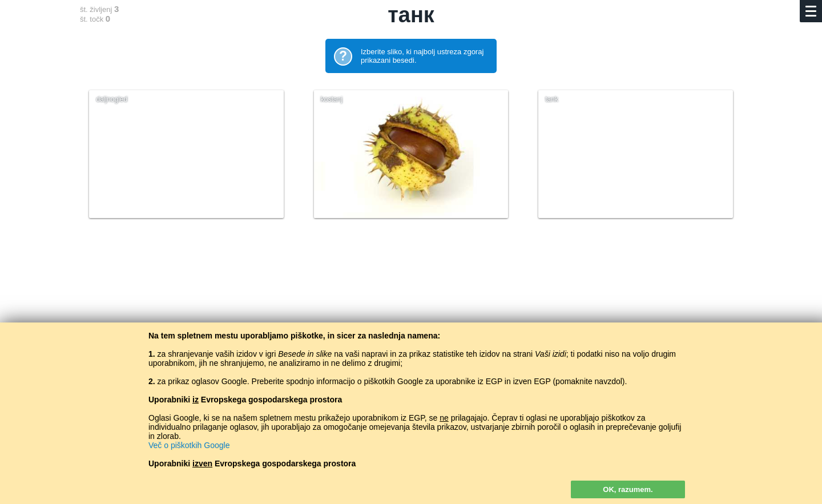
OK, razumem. (628, 489)
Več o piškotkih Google (189, 445)
